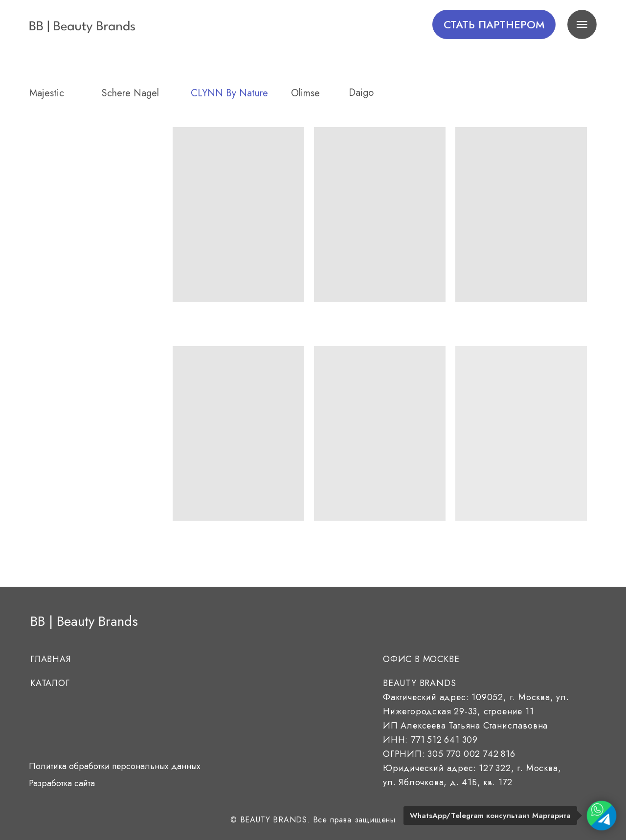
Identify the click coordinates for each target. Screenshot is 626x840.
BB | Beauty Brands (84, 621)
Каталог (50, 683)
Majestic (47, 93)
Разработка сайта (62, 783)
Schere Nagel (130, 93)
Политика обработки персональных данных (115, 766)
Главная (51, 659)
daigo (361, 93)
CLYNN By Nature (229, 93)
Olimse (305, 93)
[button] (494, 24)
